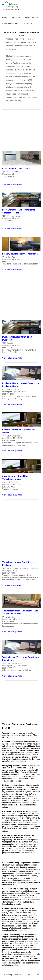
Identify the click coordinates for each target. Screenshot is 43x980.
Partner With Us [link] (31, 18)
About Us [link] (16, 18)
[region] (21, 130)
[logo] (11, 6)
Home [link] (5, 18)
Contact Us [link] (27, 23)
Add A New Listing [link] (10, 23)
